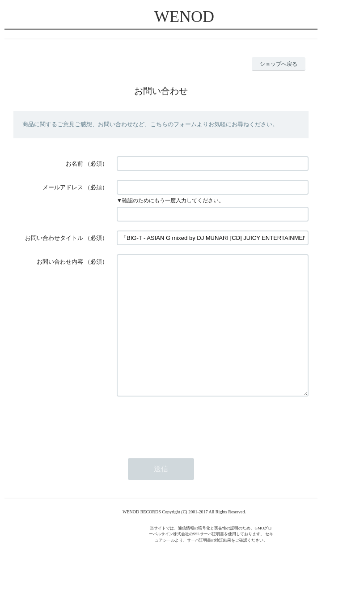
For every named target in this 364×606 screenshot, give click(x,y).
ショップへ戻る (279, 64)
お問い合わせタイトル (54, 238)
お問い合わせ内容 (60, 262)
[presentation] (185, 450)
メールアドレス (63, 187)
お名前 (74, 164)
